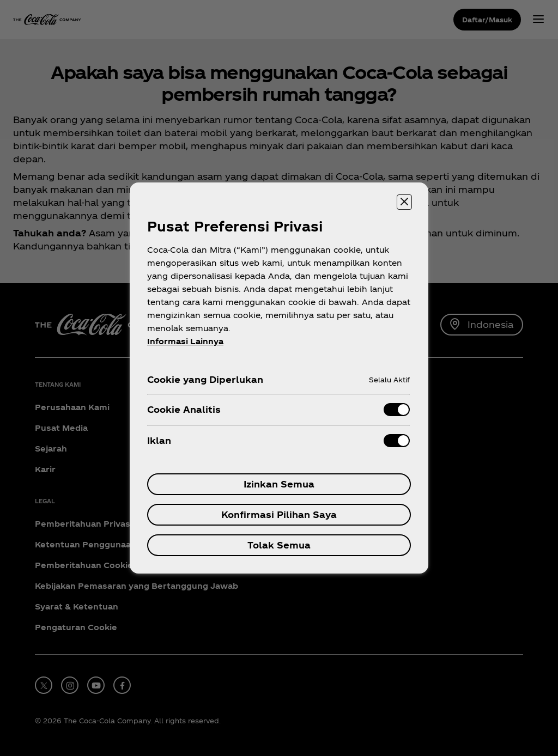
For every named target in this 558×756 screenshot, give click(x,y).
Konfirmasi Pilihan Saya (279, 514)
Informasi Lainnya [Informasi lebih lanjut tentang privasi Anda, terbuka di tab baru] (185, 341)
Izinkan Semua (279, 484)
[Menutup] (404, 202)
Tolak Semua (279, 545)
